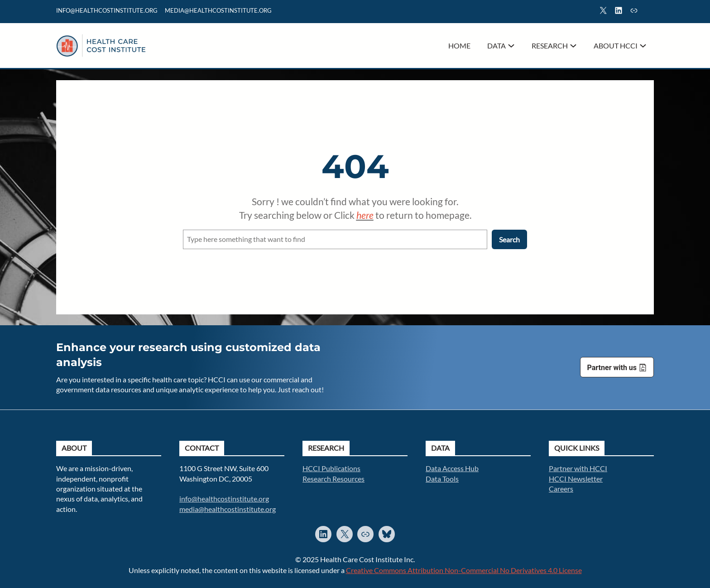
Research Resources (333, 479)
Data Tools (442, 479)
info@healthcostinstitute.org (107, 10)
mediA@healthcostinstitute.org (218, 10)
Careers (561, 489)
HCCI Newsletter (576, 479)
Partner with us (612, 368)
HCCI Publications (331, 468)
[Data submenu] (511, 46)
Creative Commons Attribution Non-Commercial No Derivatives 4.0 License (464, 570)
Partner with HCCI (578, 468)
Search (650, 12)
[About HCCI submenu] (643, 46)
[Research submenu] (573, 46)
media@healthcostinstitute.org (228, 509)
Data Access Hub (452, 468)
